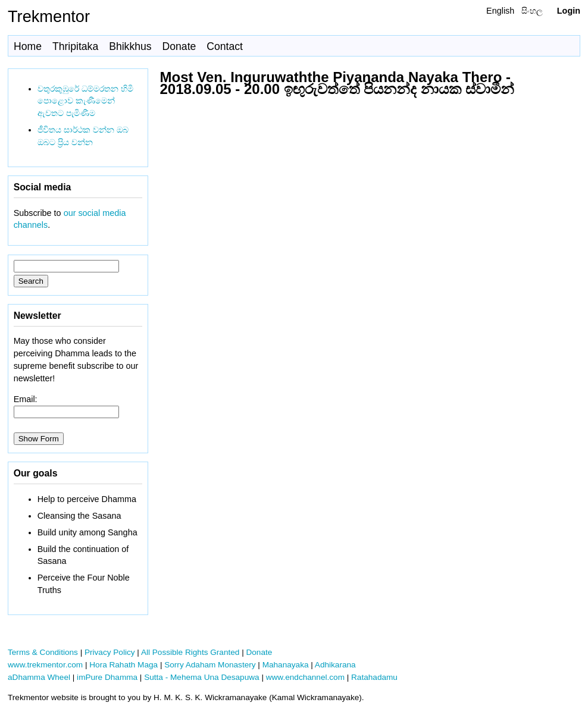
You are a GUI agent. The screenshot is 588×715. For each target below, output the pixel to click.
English (500, 11)
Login (569, 11)
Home (28, 46)
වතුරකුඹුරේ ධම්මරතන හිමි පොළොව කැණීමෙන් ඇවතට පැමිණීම (85, 101)
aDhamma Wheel (39, 677)
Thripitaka (75, 46)
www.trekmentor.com (45, 665)
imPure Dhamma (107, 677)
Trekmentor (49, 16)
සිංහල (532, 11)
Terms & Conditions (43, 652)
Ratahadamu (374, 677)
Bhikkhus (130, 46)
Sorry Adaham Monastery (210, 665)
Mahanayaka (286, 665)
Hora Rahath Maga (123, 665)
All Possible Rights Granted (190, 652)
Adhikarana (335, 665)
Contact (225, 46)
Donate (179, 46)
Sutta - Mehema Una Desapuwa (201, 677)
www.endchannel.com (305, 677)
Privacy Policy (110, 652)
